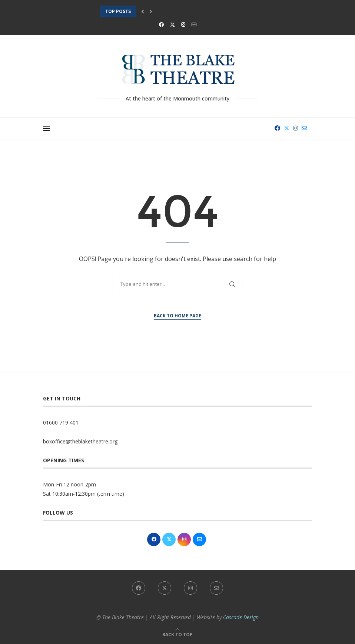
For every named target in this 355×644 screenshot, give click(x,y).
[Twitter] (172, 24)
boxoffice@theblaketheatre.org (80, 441)
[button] (143, 11)
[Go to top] (177, 634)
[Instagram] (183, 24)
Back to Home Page (177, 316)
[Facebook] (161, 24)
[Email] (194, 24)
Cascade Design (241, 617)
